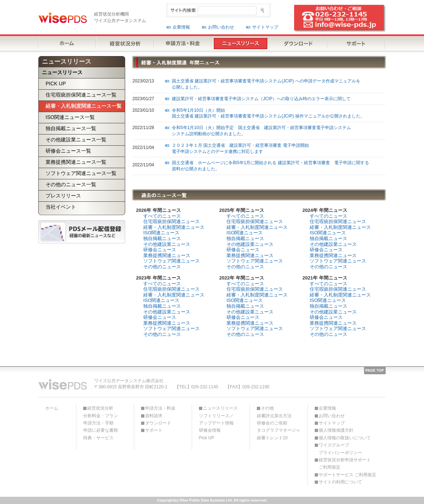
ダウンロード (158, 423)
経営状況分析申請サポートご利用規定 (345, 464)
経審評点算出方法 (274, 416)
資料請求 (154, 416)
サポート (154, 430)
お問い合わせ (221, 27)
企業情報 (181, 27)
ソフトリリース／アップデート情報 (216, 419)
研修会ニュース (160, 250)
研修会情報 (210, 430)
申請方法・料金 (160, 408)
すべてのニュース (162, 216)
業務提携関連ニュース (167, 255)
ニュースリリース (220, 408)
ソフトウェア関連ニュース (171, 261)
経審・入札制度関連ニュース (174, 227)
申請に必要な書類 (101, 430)
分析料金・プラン (101, 416)
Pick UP (207, 438)
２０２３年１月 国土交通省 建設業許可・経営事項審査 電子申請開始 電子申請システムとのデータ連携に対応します (240, 148)
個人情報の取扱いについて (345, 438)
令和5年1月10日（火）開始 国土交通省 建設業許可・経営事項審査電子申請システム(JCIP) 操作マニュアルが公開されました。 (268, 113)
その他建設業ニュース (167, 244)
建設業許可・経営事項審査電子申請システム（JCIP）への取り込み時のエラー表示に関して (261, 99)
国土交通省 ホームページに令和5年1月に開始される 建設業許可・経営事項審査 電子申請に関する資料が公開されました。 (270, 166)
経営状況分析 (100, 408)
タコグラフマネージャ (279, 430)
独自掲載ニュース (162, 238)
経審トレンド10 (272, 438)
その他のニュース (162, 267)
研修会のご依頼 (272, 423)
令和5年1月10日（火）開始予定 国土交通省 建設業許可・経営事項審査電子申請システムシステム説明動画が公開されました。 (261, 131)
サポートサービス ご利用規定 (347, 475)
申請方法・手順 (98, 423)
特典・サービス (98, 438)
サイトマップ (265, 27)
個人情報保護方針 (336, 430)
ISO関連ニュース (161, 233)
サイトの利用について (340, 482)
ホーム (52, 408)
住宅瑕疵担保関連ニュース (171, 221)
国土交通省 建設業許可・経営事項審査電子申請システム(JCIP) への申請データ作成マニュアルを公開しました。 (266, 84)
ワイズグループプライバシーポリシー (340, 449)
